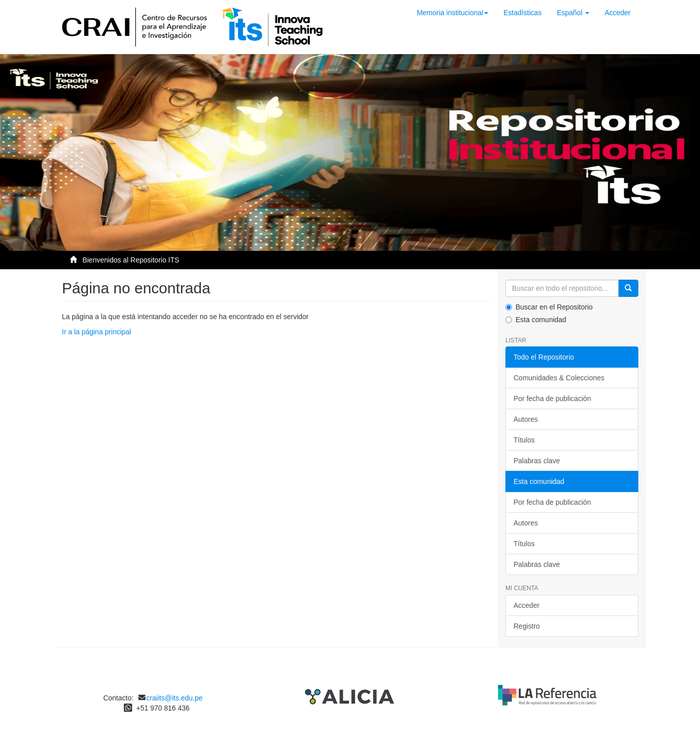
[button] (573, 13)
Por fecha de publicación (552, 399)
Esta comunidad (536, 320)
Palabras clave (537, 461)
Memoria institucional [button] (453, 13)
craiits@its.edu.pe (174, 698)
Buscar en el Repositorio (549, 307)
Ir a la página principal (97, 332)
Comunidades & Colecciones (559, 378)
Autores (526, 419)
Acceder (526, 605)
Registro (527, 626)
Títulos (524, 440)
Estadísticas (522, 13)
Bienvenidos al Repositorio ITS (131, 260)
